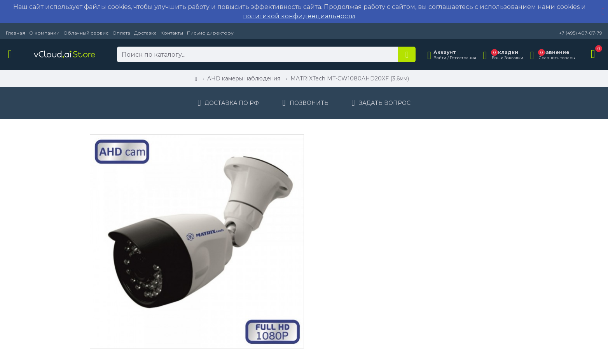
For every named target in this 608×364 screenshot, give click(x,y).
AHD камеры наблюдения (244, 78)
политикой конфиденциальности (299, 16)
